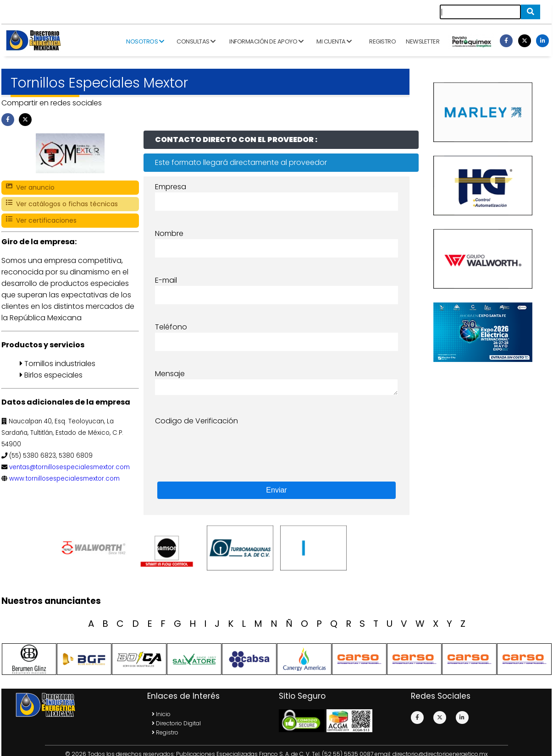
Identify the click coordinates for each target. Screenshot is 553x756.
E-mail (166, 280)
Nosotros (145, 41)
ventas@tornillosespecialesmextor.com (69, 467)
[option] (95, 548)
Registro (382, 41)
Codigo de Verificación (196, 421)
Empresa (171, 187)
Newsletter (423, 41)
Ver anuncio (30, 188)
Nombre (169, 233)
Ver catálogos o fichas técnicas (62, 204)
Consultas (196, 41)
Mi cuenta (334, 41)
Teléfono (171, 327)
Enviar (276, 490)
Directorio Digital (176, 723)
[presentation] (225, 444)
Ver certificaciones (41, 221)
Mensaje (170, 374)
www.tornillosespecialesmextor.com (64, 479)
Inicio (161, 714)
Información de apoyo (266, 41)
